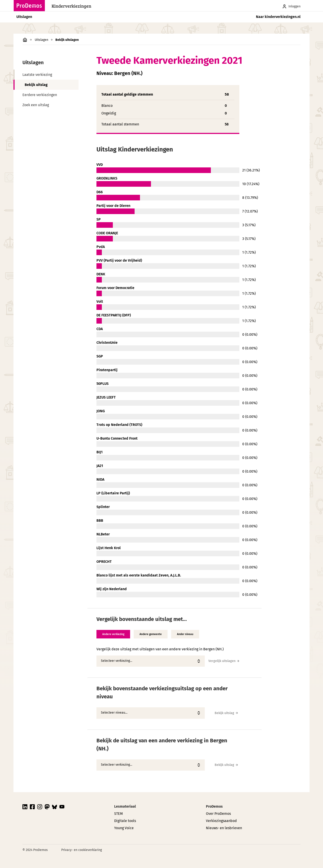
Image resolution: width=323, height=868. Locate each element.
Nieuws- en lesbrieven (224, 828)
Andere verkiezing (113, 634)
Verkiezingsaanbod (221, 821)
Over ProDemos (218, 814)
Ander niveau (185, 634)
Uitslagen (24, 17)
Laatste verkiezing (37, 75)
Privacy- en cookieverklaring (82, 850)
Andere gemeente (151, 634)
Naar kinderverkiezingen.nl (278, 17)
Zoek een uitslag (36, 105)
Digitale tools (125, 821)
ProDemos (214, 806)
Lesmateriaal (125, 806)
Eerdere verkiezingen (40, 95)
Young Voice (124, 828)
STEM (118, 814)
